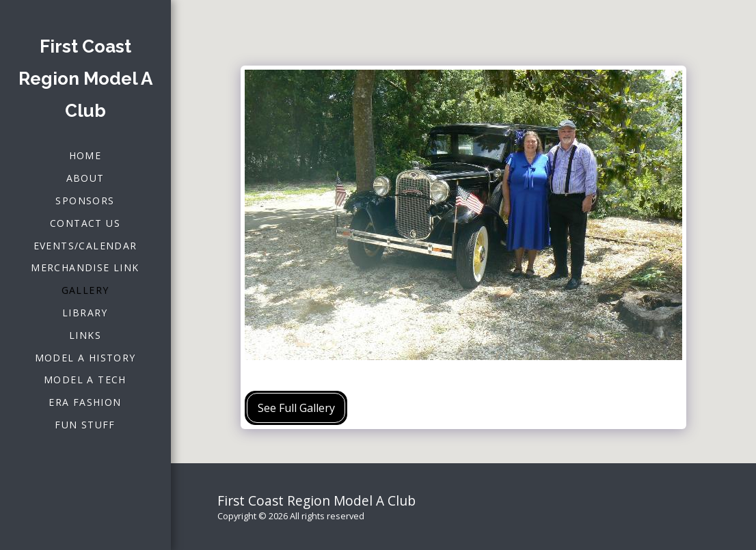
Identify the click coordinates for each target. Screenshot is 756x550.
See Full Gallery (296, 408)
